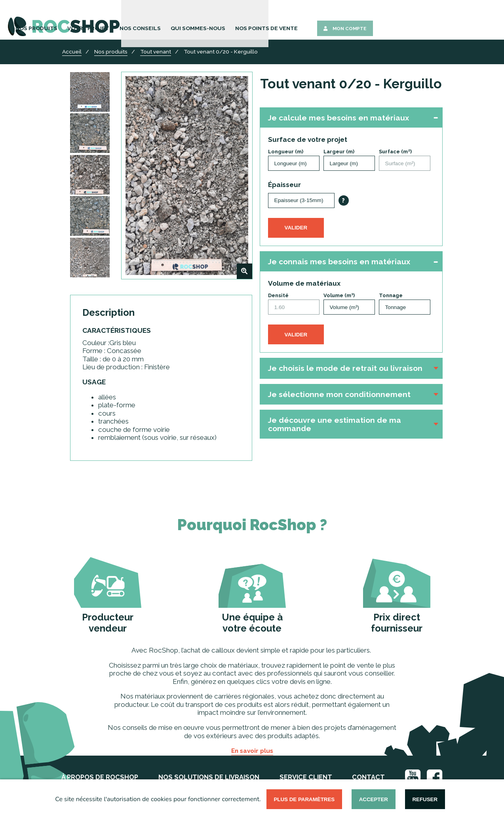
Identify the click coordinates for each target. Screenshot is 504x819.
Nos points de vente (386, 21)
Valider (296, 228)
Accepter (374, 799)
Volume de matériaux (304, 283)
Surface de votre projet (308, 139)
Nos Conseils (273, 21)
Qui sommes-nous (324, 21)
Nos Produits (179, 21)
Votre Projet (226, 21)
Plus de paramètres (304, 799)
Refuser (425, 799)
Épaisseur (284, 185)
